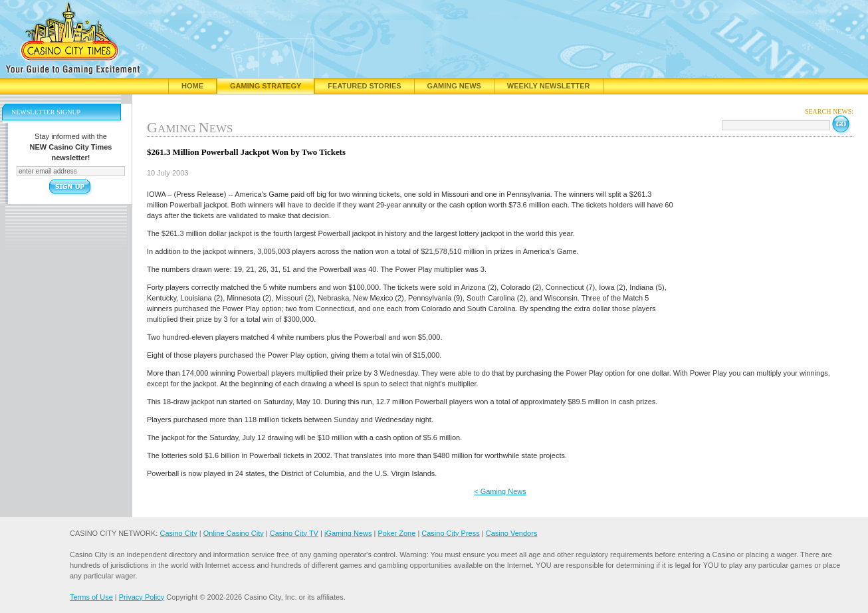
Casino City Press (450, 533)
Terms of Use (91, 597)
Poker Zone (396, 533)
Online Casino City (234, 533)
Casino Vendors (512, 533)
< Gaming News (500, 491)
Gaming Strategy (266, 86)
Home (192, 86)
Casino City (178, 533)
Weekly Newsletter (549, 86)
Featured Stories (364, 86)
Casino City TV (294, 533)
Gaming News (454, 86)
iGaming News (348, 533)
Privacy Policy (142, 597)
